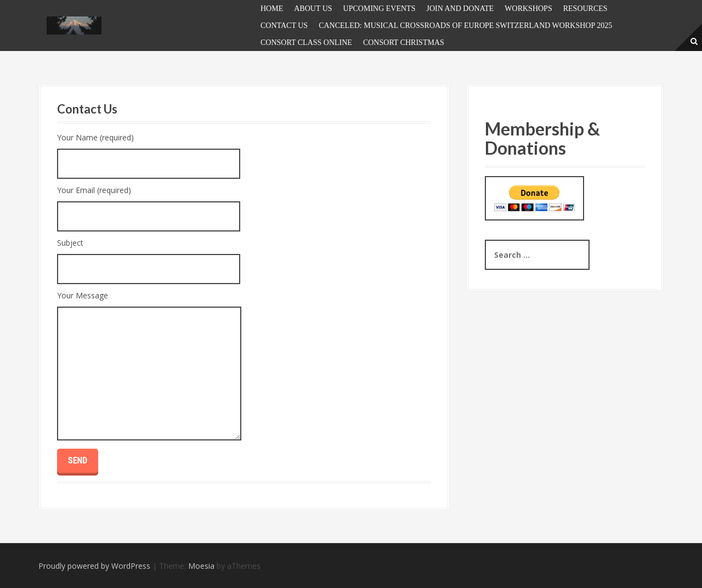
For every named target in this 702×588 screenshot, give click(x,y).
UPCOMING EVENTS (380, 9)
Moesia (201, 566)
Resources (585, 9)
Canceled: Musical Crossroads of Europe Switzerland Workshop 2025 (465, 26)
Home (272, 9)
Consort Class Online (306, 43)
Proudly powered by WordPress (94, 566)
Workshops (528, 9)
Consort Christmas (404, 43)
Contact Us (284, 26)
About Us (313, 9)
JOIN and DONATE (460, 9)
